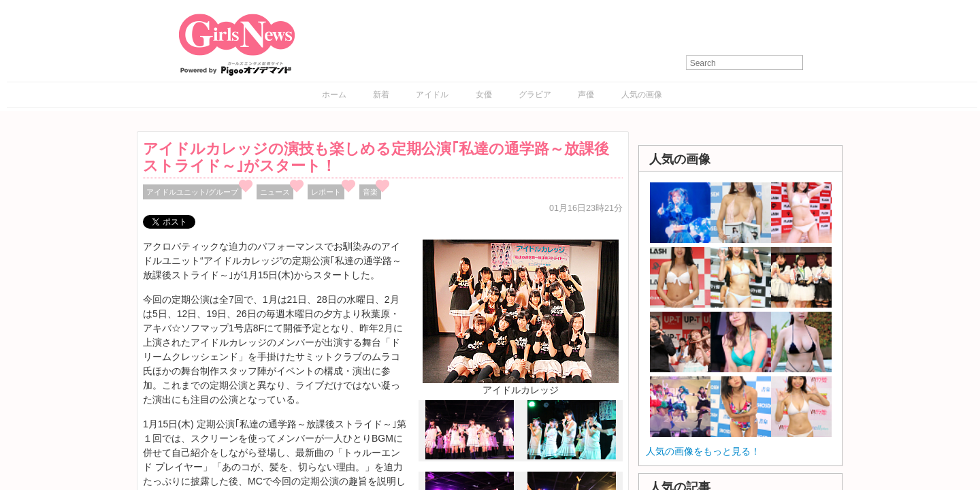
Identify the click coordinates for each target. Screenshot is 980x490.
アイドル (432, 95)
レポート (326, 192)
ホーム (334, 95)
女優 (484, 95)
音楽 (370, 192)
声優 (586, 95)
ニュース (275, 192)
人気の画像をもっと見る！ (703, 451)
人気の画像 (642, 95)
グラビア (535, 95)
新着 (381, 95)
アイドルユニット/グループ (192, 192)
